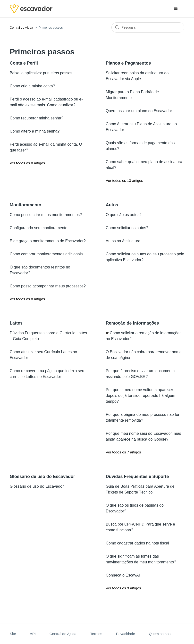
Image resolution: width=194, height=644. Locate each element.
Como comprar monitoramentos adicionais (46, 254)
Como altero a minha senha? (35, 131)
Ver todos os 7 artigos (123, 452)
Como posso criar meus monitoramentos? (46, 215)
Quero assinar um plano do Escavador (139, 111)
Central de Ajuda (21, 28)
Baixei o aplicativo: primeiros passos (41, 73)
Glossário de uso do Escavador (42, 477)
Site (13, 634)
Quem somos (160, 634)
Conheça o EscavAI (123, 575)
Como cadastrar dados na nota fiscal (137, 543)
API (33, 634)
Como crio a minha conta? (32, 86)
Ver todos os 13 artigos (124, 180)
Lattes (16, 323)
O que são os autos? (124, 215)
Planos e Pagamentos (128, 63)
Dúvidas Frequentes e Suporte (137, 477)
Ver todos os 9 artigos (123, 588)
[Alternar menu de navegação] (176, 9)
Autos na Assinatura (123, 241)
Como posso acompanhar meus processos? (48, 286)
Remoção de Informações (132, 323)
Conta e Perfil (24, 63)
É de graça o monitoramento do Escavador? (48, 241)
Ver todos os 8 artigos (27, 163)
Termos (96, 634)
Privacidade (126, 634)
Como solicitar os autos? (127, 228)
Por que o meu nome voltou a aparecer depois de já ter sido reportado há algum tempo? (140, 396)
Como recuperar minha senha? (37, 118)
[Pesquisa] (148, 27)
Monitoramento (25, 205)
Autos (112, 205)
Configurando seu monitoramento (38, 228)
